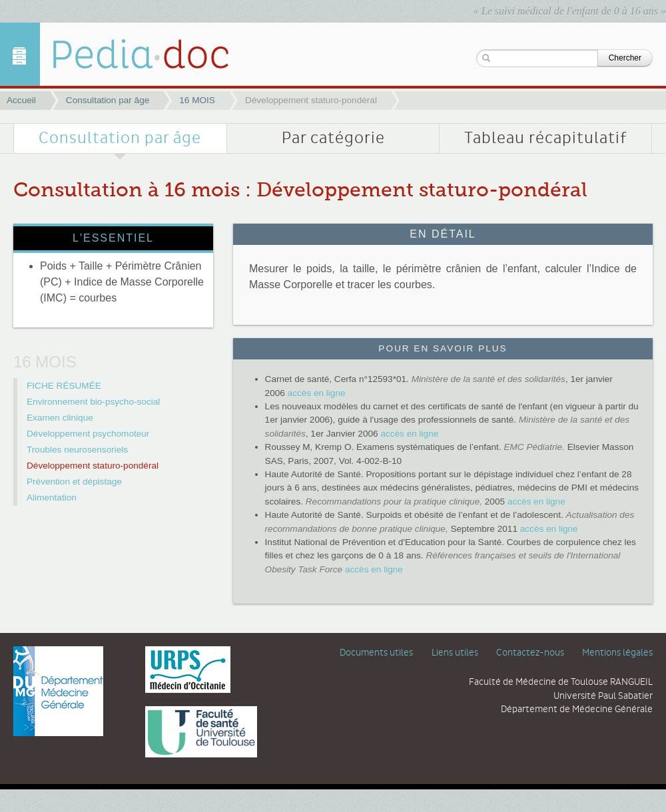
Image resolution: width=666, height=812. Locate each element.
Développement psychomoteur (88, 434)
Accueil (21, 100)
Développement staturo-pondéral (93, 466)
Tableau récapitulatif (545, 138)
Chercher (625, 58)
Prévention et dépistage (74, 482)
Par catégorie (333, 138)
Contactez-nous (530, 653)
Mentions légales (617, 653)
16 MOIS (197, 100)
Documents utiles (376, 653)
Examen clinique (60, 418)
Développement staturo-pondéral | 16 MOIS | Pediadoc (130, 54)
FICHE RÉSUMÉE (64, 386)
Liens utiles (455, 653)
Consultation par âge (108, 100)
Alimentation (52, 498)
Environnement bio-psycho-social (93, 402)
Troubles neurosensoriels (77, 450)
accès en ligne (317, 393)
